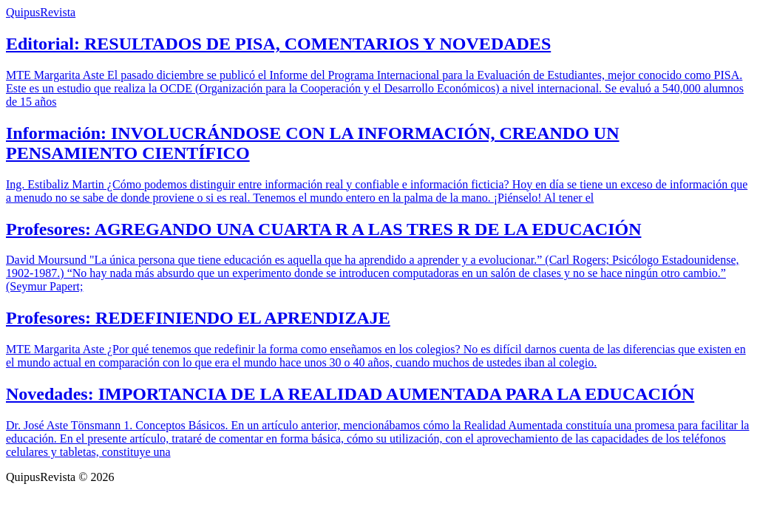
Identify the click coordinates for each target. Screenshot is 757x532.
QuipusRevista (41, 12)
